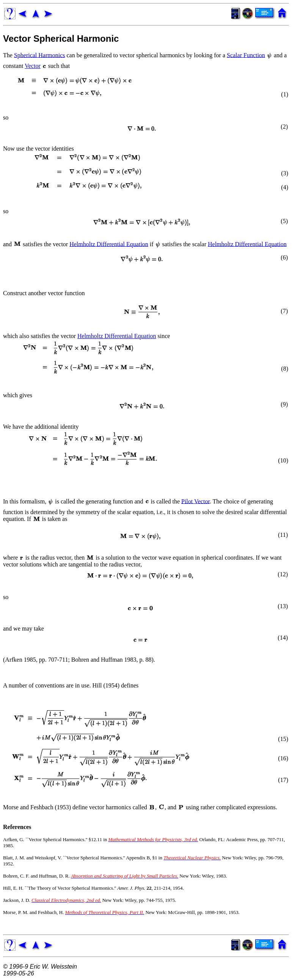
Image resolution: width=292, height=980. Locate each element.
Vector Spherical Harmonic (61, 39)
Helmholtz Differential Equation (109, 244)
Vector (33, 66)
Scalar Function (246, 55)
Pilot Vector (195, 501)
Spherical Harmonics (40, 55)
